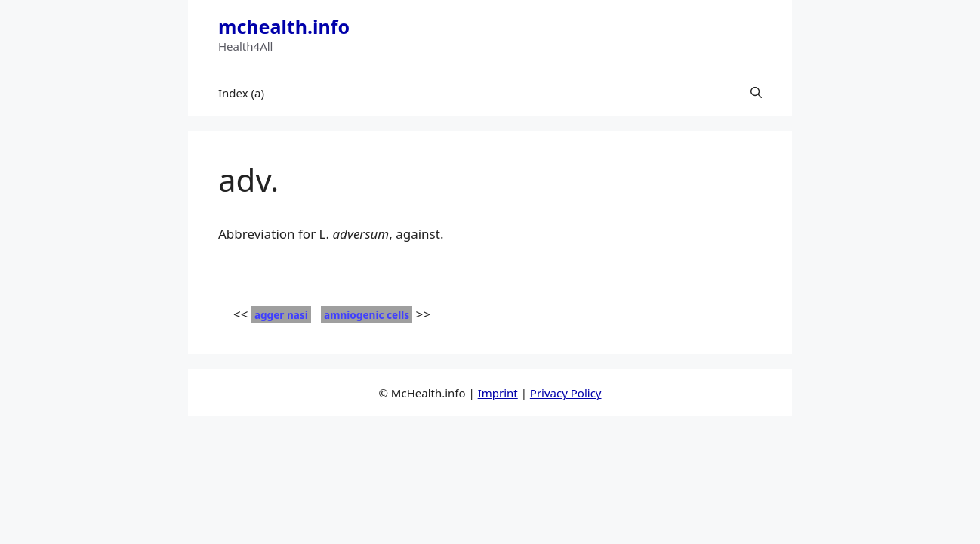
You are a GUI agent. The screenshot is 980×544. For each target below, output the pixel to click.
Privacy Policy (566, 393)
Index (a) (241, 93)
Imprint (498, 393)
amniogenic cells (367, 315)
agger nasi (281, 315)
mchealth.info (284, 26)
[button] (756, 93)
